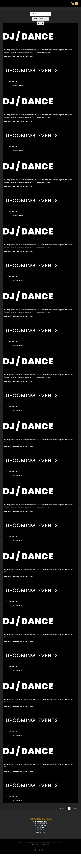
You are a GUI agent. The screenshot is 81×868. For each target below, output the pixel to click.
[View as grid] (39, 23)
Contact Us (40, 830)
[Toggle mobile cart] (72, 4)
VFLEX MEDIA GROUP (45, 842)
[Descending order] (49, 14)
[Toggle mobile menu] (77, 4)
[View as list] (42, 23)
